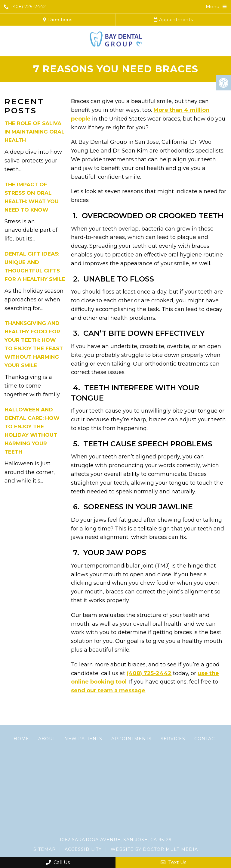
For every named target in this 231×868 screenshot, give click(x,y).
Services (173, 739)
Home (21, 739)
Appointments (173, 20)
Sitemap (45, 849)
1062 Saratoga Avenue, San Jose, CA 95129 (116, 840)
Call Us (58, 862)
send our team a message (108, 690)
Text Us (173, 862)
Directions (58, 20)
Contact (206, 739)
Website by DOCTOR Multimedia (154, 849)
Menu (213, 6)
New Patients (83, 739)
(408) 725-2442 (25, 6)
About (47, 739)
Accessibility (83, 849)
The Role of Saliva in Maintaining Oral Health (34, 132)
